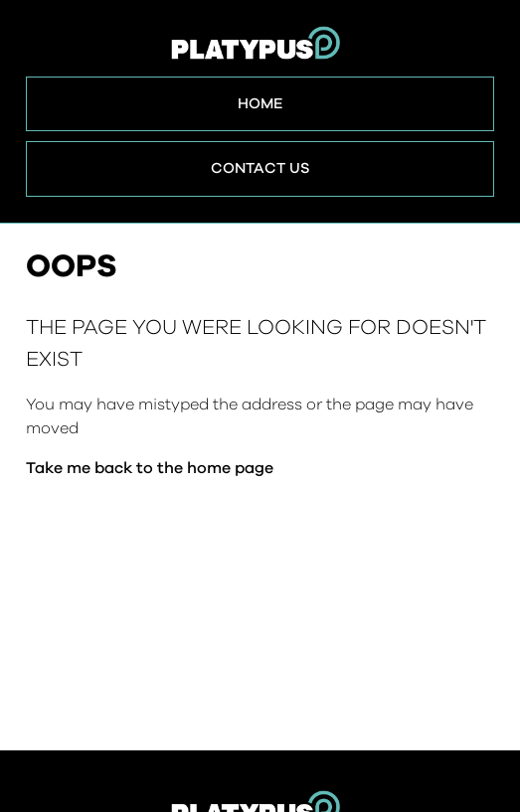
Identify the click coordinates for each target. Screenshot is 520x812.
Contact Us (260, 168)
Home (260, 104)
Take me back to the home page (150, 468)
